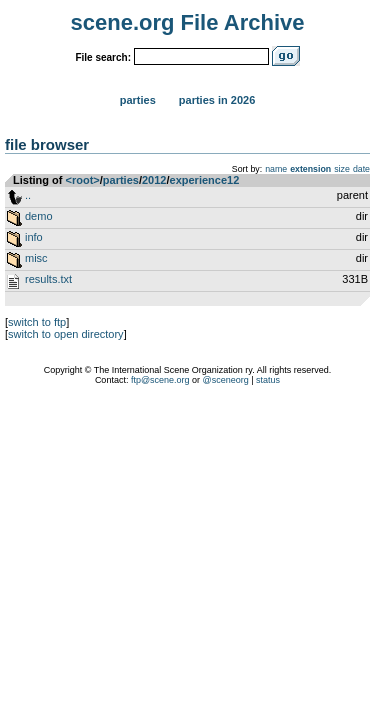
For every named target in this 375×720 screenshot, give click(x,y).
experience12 (205, 180)
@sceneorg (226, 380)
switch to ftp (37, 322)
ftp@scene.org (160, 380)
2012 (154, 180)
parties (121, 180)
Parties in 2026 (217, 100)
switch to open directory (66, 334)
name (276, 169)
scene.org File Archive (188, 22)
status (268, 380)
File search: (103, 57)
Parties (138, 100)
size (342, 169)
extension (310, 169)
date (361, 169)
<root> (83, 180)
